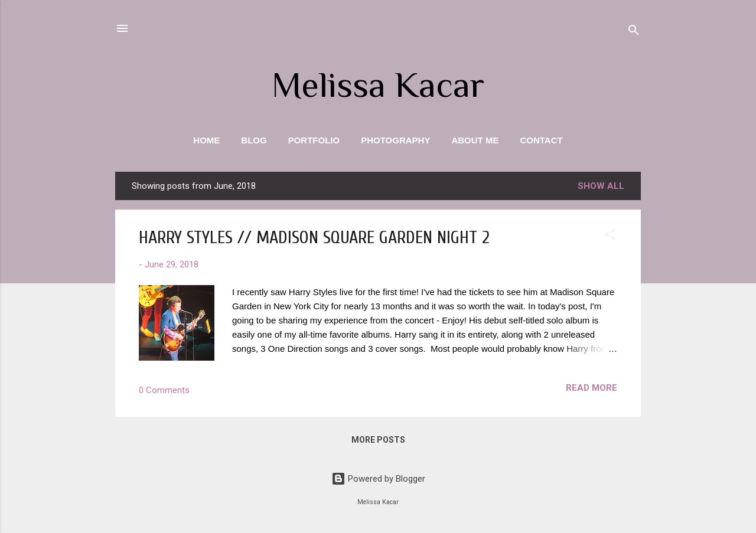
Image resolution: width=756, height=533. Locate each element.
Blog (254, 140)
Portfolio (314, 140)
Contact (541, 140)
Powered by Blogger (378, 479)
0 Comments (164, 390)
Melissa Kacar (378, 85)
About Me (475, 140)
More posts (378, 440)
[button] (610, 236)
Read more (592, 388)
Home (206, 140)
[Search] (634, 32)
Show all (601, 186)
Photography (395, 140)
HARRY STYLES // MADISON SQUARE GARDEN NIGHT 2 (314, 238)
